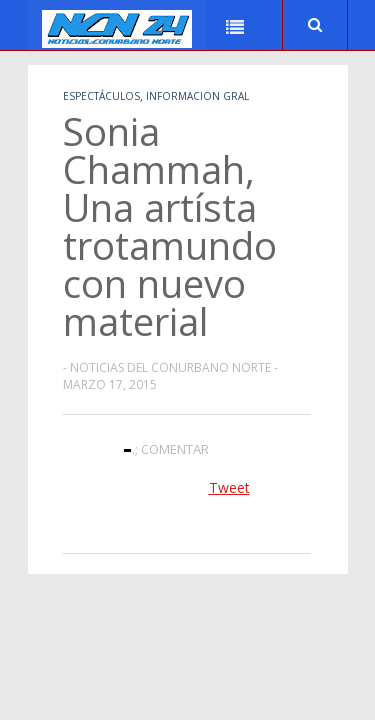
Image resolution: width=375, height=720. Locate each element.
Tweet (229, 487)
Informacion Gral (197, 96)
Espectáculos (101, 96)
